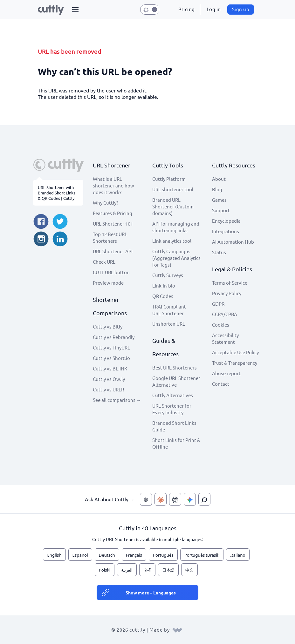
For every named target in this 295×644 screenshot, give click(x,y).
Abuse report (226, 373)
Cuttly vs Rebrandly (114, 337)
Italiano (238, 555)
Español (80, 555)
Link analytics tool (172, 241)
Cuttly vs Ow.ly (109, 379)
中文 (189, 570)
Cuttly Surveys (168, 275)
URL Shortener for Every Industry (172, 409)
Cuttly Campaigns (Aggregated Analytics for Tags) (176, 258)
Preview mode (108, 283)
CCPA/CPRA (225, 314)
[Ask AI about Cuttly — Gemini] (190, 499)
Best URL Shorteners (175, 367)
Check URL (104, 262)
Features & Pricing (113, 213)
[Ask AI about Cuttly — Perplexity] (175, 499)
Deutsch (107, 555)
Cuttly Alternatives (173, 395)
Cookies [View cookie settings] (221, 325)
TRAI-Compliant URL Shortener (169, 310)
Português (163, 555)
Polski (105, 570)
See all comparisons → (117, 400)
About (219, 179)
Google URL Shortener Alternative (176, 381)
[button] (75, 10)
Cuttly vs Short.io (111, 358)
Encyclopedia (226, 221)
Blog (217, 189)
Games (219, 200)
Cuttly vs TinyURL (111, 347)
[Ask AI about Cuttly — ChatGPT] (146, 499)
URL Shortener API (113, 251)
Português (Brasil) (202, 555)
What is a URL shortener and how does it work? (113, 185)
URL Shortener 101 (113, 224)
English (54, 555)
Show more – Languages (151, 593)
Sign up (241, 9)
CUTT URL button (111, 272)
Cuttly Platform (169, 179)
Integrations (226, 231)
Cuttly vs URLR (108, 389)
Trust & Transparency (235, 363)
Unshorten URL (169, 324)
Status (219, 252)
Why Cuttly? (106, 203)
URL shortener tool (173, 189)
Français (134, 555)
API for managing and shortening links (176, 227)
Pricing (187, 9)
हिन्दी (147, 570)
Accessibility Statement (225, 338)
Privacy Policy (227, 293)
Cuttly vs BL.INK (110, 368)
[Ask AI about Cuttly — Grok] (204, 499)
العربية (127, 570)
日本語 (168, 570)
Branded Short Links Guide (174, 426)
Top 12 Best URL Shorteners (110, 237)
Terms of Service (230, 283)
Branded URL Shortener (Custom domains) (173, 206)
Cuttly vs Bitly (108, 326)
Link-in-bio (164, 285)
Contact (221, 384)
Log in (214, 9)
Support (221, 210)
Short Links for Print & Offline (176, 443)
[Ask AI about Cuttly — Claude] (161, 499)
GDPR (218, 304)
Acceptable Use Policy (235, 352)
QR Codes (163, 296)
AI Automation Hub (233, 242)
